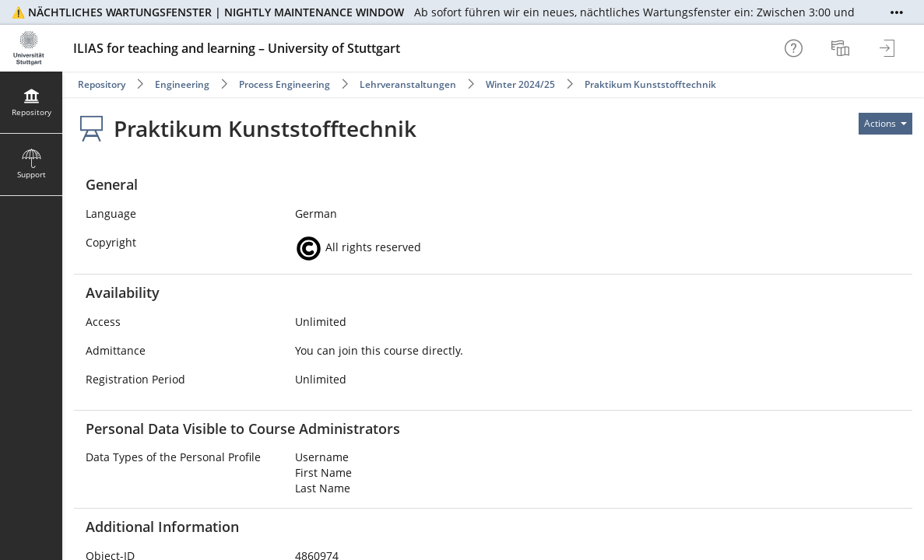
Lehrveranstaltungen (408, 84)
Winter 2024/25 (520, 84)
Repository (102, 84)
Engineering (182, 84)
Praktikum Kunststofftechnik (650, 84)
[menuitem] (842, 48)
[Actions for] (885, 124)
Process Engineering (285, 84)
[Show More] (897, 12)
